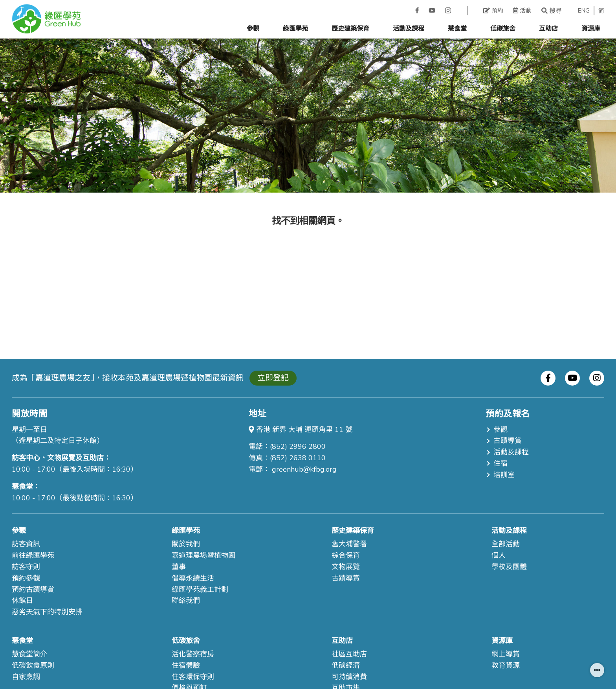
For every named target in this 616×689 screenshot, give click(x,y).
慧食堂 (457, 29)
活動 (522, 11)
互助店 (548, 29)
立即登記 (273, 378)
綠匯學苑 (295, 29)
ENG (584, 11)
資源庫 (591, 29)
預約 (493, 11)
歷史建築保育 (350, 29)
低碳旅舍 (503, 29)
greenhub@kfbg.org (304, 469)
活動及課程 (409, 29)
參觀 (253, 29)
